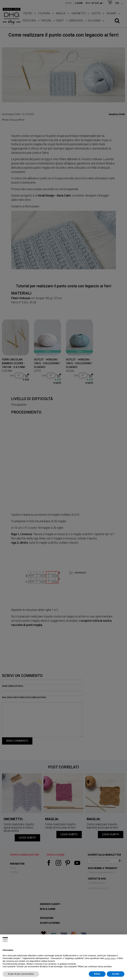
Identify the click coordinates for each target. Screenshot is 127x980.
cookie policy (110, 958)
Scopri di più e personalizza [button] (21, 974)
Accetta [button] (116, 974)
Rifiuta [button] (97, 974)
